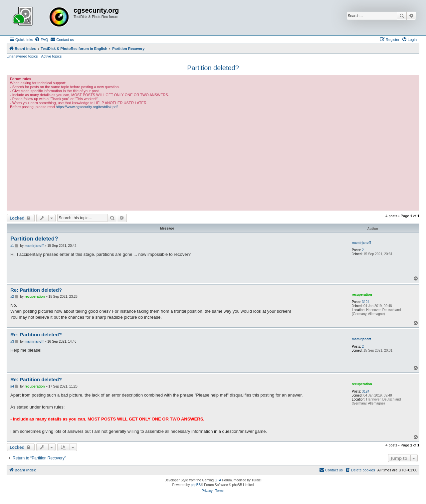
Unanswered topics (22, 56)
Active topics (52, 56)
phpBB (196, 485)
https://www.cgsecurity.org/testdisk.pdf (87, 107)
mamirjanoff (361, 243)
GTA (218, 480)
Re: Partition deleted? (36, 290)
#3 (12, 341)
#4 (12, 386)
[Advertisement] (213, 159)
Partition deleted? (213, 68)
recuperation (362, 295)
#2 (12, 297)
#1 (12, 246)
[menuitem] (41, 40)
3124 (366, 302)
